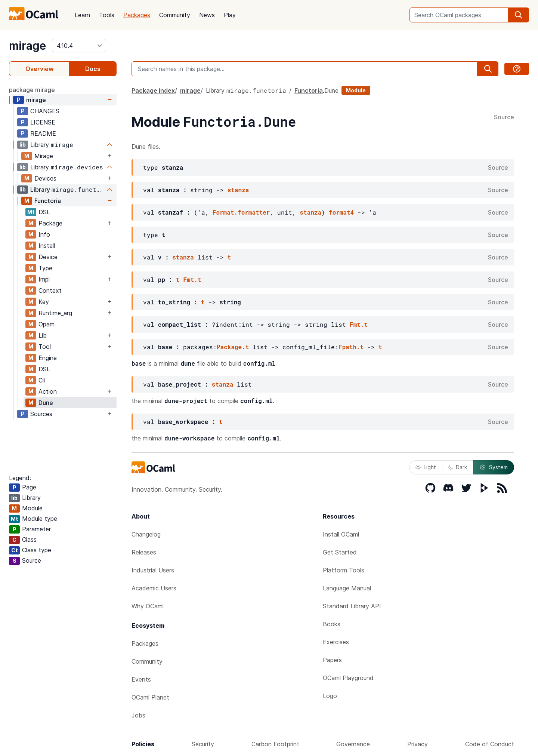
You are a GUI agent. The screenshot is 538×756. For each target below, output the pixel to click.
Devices (45, 178)
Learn (82, 15)
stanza (238, 190)
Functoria (48, 201)
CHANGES (45, 111)
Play (230, 15)
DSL (44, 212)
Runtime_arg (55, 313)
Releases (144, 552)
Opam (47, 324)
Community (175, 15)
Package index (153, 90)
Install (47, 246)
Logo (330, 696)
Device (48, 257)
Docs (93, 69)
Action (48, 391)
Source (504, 117)
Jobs (138, 715)
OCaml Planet (150, 697)
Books (332, 624)
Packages (137, 15)
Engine (48, 358)
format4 (341, 212)
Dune (46, 403)
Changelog (146, 534)
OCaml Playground (348, 678)
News (207, 15)
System (494, 467)
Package (50, 223)
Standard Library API (352, 606)
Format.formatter (241, 212)
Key (44, 302)
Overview (39, 69)
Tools (107, 15)
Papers (332, 660)
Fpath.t (351, 347)
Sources (41, 414)
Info (44, 234)
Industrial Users (153, 570)
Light (426, 467)
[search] (519, 15)
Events (141, 679)
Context (50, 291)
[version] (79, 46)
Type (45, 268)
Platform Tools (344, 570)
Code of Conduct (490, 744)
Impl (44, 279)
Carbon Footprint (275, 744)
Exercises (336, 642)
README (43, 133)
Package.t (233, 347)
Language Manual (347, 588)
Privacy (418, 744)
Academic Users (154, 588)
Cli (42, 380)
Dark (458, 467)
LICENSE (43, 122)
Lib (43, 335)
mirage (27, 46)
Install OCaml (341, 534)
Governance (353, 744)
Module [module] (356, 90)
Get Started (340, 552)
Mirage (44, 156)
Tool (45, 347)
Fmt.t (192, 279)
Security (203, 744)
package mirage (32, 90)
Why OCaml (148, 606)
